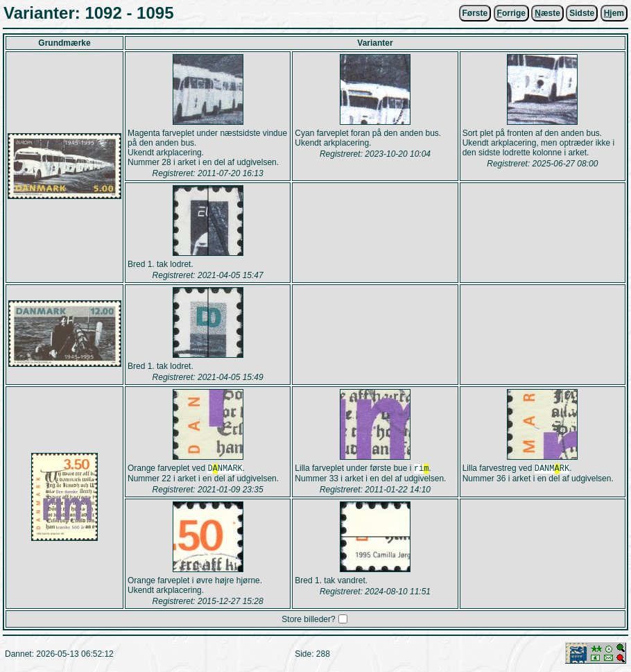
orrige (511, 13)
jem (614, 13)
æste (547, 13)
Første (475, 13)
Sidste (582, 13)
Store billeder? (308, 621)
